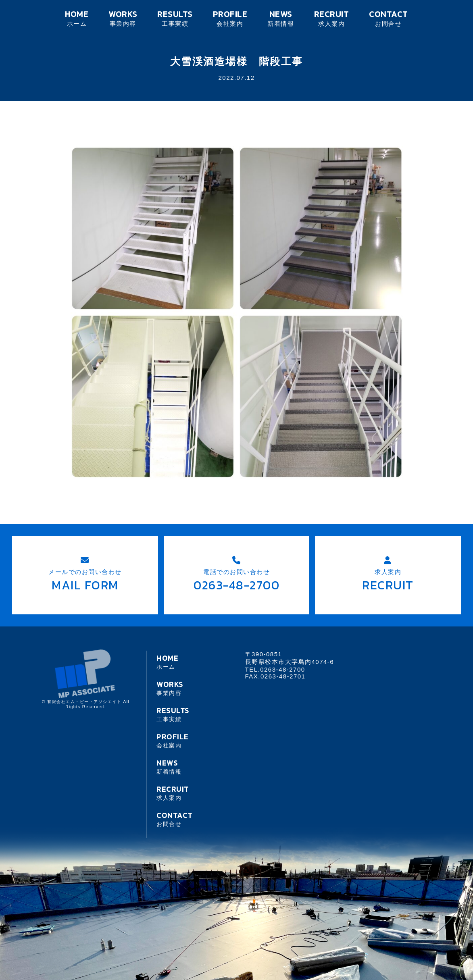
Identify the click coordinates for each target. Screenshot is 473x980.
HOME (77, 18)
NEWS (281, 18)
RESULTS (175, 18)
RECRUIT (331, 18)
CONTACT (388, 18)
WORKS (123, 18)
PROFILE (230, 18)
